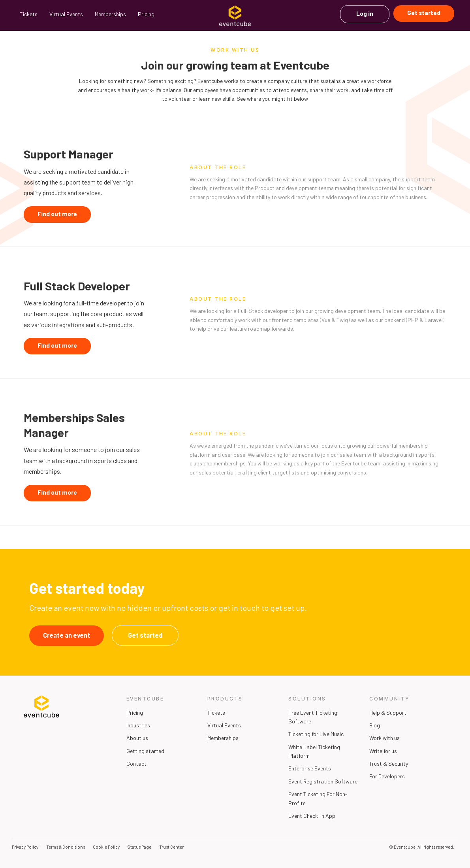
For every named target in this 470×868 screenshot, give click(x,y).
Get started (424, 13)
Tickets (29, 14)
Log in (365, 13)
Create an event (67, 635)
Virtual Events (66, 14)
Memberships (110, 14)
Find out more (57, 214)
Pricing (146, 14)
